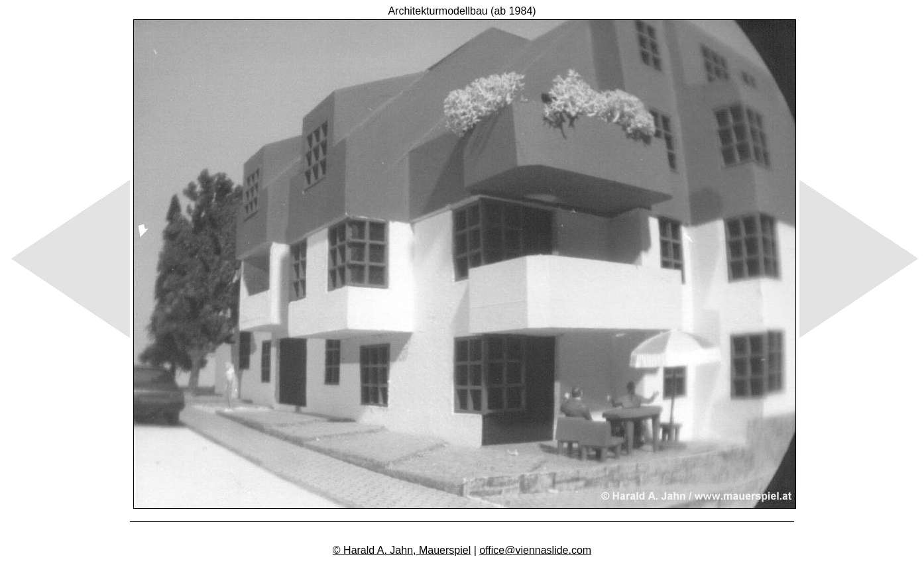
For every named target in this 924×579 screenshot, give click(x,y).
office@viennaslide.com (535, 550)
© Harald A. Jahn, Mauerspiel (402, 550)
